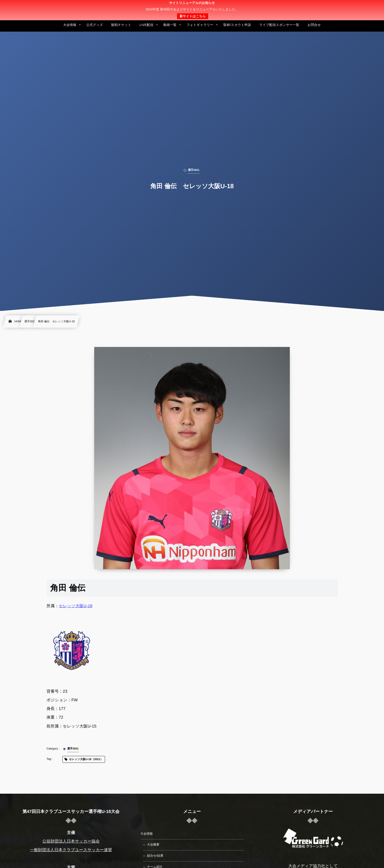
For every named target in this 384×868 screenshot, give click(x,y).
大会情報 (146, 834)
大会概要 (153, 845)
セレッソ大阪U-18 (75, 606)
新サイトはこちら (193, 16)
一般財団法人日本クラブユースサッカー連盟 (71, 850)
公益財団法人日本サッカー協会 (71, 841)
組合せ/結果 (155, 856)
